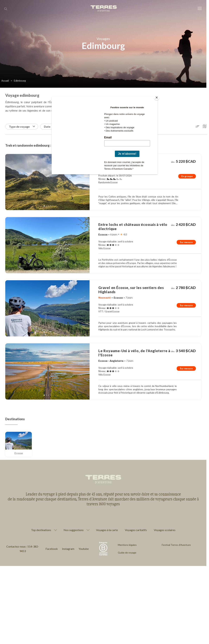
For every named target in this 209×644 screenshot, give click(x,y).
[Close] (157, 98)
